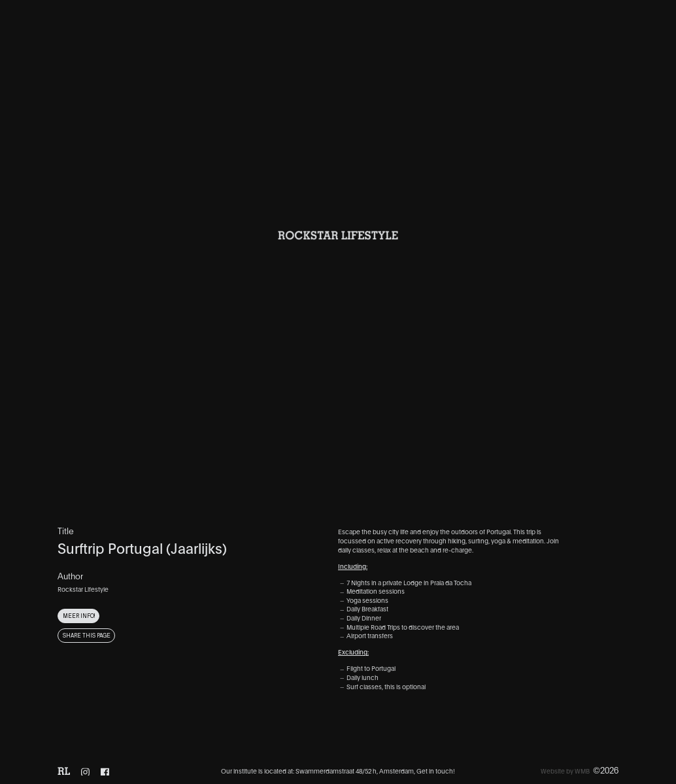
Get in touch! (436, 771)
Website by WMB (565, 771)
